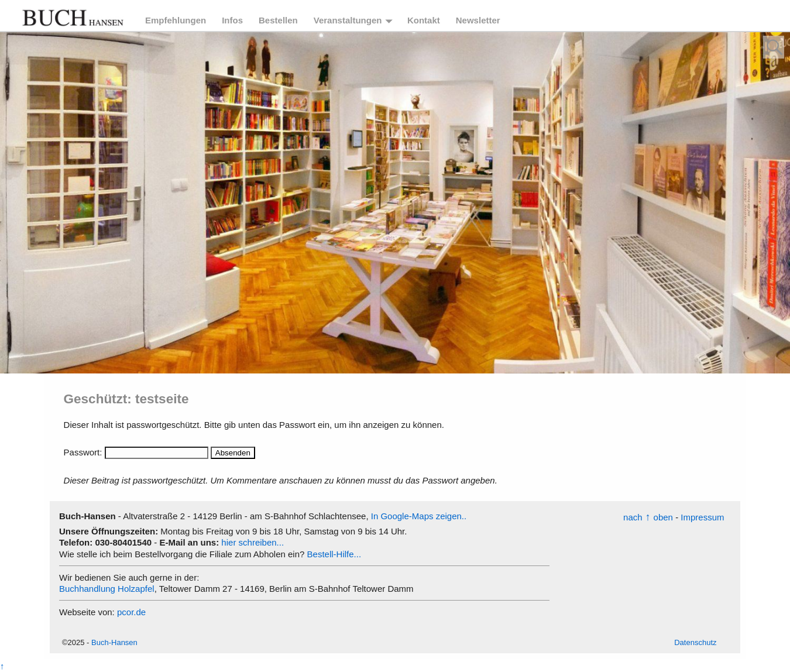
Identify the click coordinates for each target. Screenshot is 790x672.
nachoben (648, 517)
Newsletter (478, 20)
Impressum (702, 517)
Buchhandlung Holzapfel (107, 589)
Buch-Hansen (114, 642)
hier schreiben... (253, 542)
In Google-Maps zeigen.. (419, 516)
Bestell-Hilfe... (334, 554)
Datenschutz (695, 642)
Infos (232, 20)
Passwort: (136, 452)
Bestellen (278, 20)
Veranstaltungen (348, 20)
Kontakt (424, 20)
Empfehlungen (176, 20)
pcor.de (131, 612)
